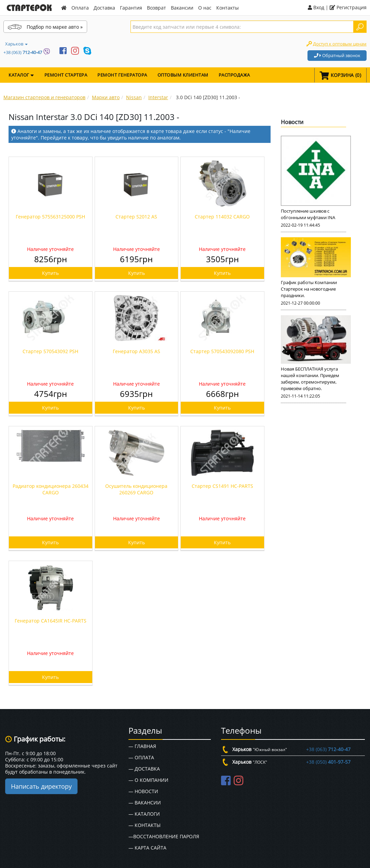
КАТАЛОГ (21, 75)
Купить (50, 273)
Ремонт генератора (122, 75)
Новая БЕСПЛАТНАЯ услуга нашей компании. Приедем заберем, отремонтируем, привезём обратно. (310, 379)
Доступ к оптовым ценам (340, 44)
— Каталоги (144, 814)
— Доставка (144, 769)
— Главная (142, 746)
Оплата (80, 8)
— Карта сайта (147, 848)
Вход (316, 7)
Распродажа (234, 75)
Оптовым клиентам (183, 75)
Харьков (16, 44)
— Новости (143, 791)
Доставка (104, 8)
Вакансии (182, 8)
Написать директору (41, 786)
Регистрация (348, 7)
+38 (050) (328, 762)
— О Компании (148, 780)
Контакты (228, 8)
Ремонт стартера (66, 75)
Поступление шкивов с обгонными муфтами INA (308, 214)
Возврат (156, 8)
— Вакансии (145, 803)
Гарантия (131, 8)
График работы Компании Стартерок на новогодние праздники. (309, 289)
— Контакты (145, 825)
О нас (205, 8)
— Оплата (141, 757)
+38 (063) (23, 52)
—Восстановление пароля (164, 836)
